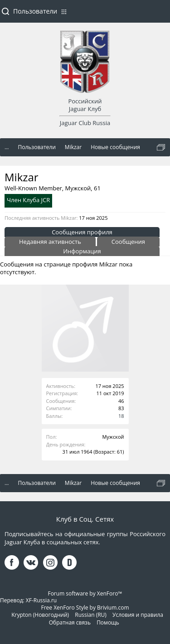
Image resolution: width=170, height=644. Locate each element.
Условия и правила (138, 615)
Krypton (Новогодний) (40, 615)
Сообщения (128, 242)
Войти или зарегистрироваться (159, 15)
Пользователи (35, 11)
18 (121, 416)
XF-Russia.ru (41, 600)
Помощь (108, 622)
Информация (82, 251)
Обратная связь (70, 622)
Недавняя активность (50, 242)
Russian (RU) (91, 615)
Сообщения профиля (82, 232)
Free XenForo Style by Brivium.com (85, 608)
